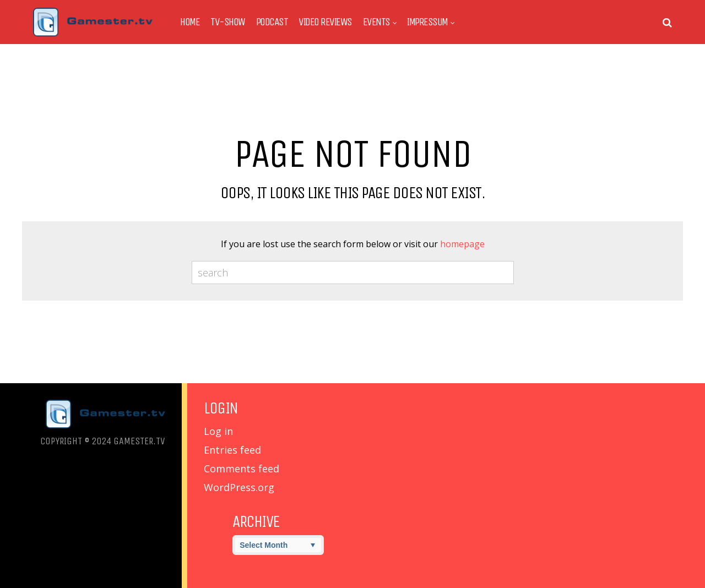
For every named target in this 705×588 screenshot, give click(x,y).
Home (190, 22)
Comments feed (242, 469)
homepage (462, 244)
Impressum (427, 22)
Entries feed (232, 450)
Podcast (272, 22)
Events (376, 22)
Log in (218, 431)
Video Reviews (325, 22)
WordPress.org (239, 487)
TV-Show (228, 22)
